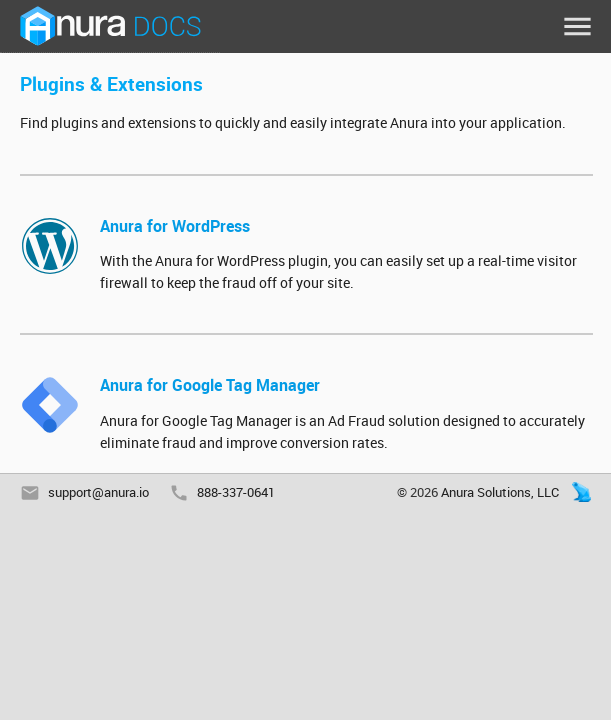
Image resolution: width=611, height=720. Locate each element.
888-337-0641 (236, 492)
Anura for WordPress (175, 226)
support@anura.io (98, 492)
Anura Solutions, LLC (500, 492)
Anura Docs (110, 26)
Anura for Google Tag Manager (210, 385)
